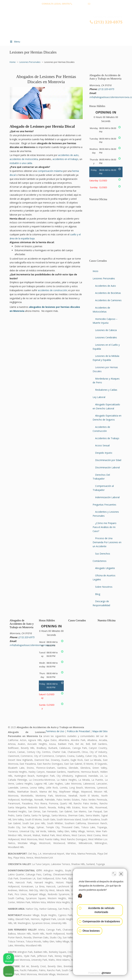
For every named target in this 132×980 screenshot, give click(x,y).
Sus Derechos (103, 554)
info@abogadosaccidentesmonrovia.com (66, 9)
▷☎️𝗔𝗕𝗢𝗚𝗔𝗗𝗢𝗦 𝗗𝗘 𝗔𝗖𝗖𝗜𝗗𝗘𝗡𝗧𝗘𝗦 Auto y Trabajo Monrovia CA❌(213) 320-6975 (69, 26)
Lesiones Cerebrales (106, 337)
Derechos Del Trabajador (101, 477)
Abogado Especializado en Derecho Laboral (106, 406)
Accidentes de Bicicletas (108, 293)
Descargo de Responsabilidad (101, 603)
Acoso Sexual (102, 445)
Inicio (95, 271)
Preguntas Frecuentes (104, 505)
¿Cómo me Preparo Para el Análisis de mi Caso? (105, 527)
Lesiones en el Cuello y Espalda (106, 347)
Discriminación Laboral (107, 467)
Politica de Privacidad (78, 731)
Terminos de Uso (55, 731)
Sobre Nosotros (104, 587)
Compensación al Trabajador (103, 488)
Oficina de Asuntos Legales (104, 577)
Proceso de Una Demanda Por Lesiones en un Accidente (107, 542)
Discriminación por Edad (108, 460)
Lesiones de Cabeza (106, 330)
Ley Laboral (99, 397)
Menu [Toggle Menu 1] (15, 42)
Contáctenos (100, 561)
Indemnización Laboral (107, 497)
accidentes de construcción (52, 290)
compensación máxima (50, 171)
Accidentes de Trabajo (107, 438)
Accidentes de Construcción (101, 429)
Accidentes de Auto (106, 286)
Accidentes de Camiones (108, 300)
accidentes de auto (68, 155)
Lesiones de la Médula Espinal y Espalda (106, 358)
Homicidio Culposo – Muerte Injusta (105, 321)
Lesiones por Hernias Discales (105, 369)
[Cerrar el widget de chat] (121, 873)
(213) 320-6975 (80, 4)
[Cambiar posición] (114, 873)
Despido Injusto (104, 453)
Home (13, 62)
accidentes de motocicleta (24, 159)
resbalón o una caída (21, 163)
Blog (98, 594)
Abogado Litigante (105, 568)
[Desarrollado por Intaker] (104, 973)
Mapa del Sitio (100, 731)
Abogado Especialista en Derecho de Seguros (107, 418)
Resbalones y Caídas (106, 390)
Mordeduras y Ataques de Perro (106, 381)
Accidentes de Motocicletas (101, 310)
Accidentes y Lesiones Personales (106, 514)
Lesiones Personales (30, 62)
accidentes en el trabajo (65, 159)
